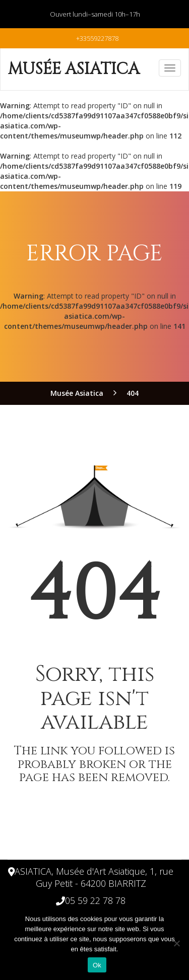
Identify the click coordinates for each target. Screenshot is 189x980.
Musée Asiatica (74, 69)
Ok (97, 965)
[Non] (176, 943)
